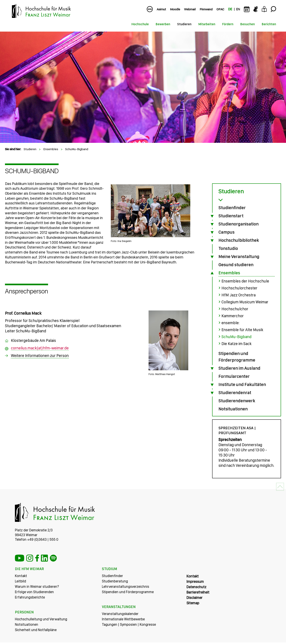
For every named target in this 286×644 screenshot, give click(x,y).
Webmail (190, 9)
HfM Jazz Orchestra (239, 295)
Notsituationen (233, 409)
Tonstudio (228, 248)
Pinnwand (206, 9)
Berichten (269, 24)
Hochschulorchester (239, 288)
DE (230, 9)
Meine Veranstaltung (239, 256)
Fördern (228, 24)
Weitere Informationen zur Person (40, 356)
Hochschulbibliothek (239, 240)
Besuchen (248, 24)
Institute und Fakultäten (242, 384)
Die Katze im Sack (236, 344)
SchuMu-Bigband (77, 149)
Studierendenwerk (237, 401)
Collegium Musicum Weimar (245, 302)
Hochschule (140, 24)
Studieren (184, 24)
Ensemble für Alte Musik (242, 330)
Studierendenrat (235, 393)
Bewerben (163, 24)
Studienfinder (232, 208)
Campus (227, 232)
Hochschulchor (235, 309)
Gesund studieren (236, 265)
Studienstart (231, 216)
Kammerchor (233, 316)
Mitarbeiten (207, 24)
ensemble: (230, 323)
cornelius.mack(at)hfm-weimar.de (40, 348)
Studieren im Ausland (239, 368)
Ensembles (51, 149)
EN (238, 9)
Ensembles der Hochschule (245, 281)
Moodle (175, 9)
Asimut (161, 9)
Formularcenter (234, 376)
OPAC (220, 9)
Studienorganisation (239, 224)
